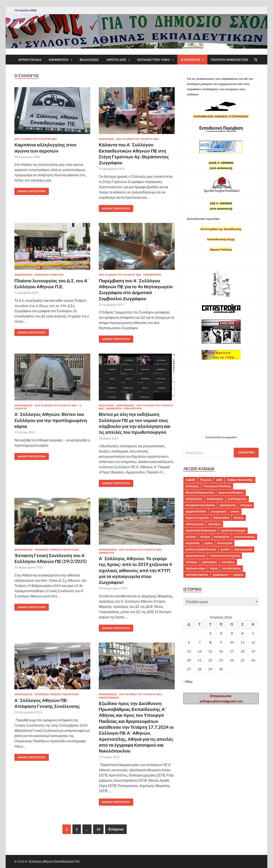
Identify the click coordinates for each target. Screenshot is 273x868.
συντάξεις (228, 562)
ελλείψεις (215, 524)
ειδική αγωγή (195, 524)
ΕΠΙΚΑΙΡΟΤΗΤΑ (152, 275)
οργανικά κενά (195, 556)
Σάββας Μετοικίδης (240, 480)
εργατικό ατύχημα (233, 530)
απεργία (246, 505)
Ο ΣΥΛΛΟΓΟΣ (190, 60)
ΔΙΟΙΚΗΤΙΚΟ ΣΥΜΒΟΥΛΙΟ (49, 275)
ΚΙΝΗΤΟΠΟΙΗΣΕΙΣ (109, 698)
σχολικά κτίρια (195, 568)
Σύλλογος (192, 486)
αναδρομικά (215, 499)
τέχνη (214, 568)
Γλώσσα (206, 480)
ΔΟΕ (219, 480)
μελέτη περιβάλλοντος (201, 549)
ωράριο (238, 575)
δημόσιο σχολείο (197, 518)
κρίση (209, 543)
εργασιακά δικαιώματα (201, 530)
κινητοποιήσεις (244, 537)
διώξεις (239, 518)
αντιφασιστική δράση (200, 505)
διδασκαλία (221, 518)
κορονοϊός (193, 543)
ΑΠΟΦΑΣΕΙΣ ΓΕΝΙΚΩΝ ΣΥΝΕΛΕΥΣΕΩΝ (57, 550)
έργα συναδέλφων (231, 492)
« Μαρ (188, 681)
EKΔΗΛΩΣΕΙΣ (89, 60)
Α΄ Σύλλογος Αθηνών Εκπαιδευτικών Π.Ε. (53, 861)
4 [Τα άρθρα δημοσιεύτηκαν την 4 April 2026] (242, 633)
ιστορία (191, 537)
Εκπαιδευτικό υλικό (154, 60)
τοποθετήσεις (231, 568)
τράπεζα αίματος (197, 575)
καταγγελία (222, 537)
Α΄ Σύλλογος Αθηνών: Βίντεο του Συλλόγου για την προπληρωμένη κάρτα (51, 420)
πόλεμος (192, 562)
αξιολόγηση (228, 505)
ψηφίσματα (221, 575)
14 (98, 829)
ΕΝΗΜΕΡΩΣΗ (59, 60)
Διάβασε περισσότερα (30, 190)
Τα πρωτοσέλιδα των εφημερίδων (221, 437)
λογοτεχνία (225, 543)
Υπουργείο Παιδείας (217, 486)
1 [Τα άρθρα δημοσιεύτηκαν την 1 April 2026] (210, 633)
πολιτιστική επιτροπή (225, 556)
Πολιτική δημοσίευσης (230, 60)
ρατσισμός (209, 562)
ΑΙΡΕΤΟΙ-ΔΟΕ (116, 60)
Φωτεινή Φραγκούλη (200, 492)
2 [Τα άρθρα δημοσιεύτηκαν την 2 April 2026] (221, 633)
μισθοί (225, 549)
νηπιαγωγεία (243, 549)
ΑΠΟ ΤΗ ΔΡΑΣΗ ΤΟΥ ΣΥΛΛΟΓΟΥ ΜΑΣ (36, 139)
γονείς (235, 511)
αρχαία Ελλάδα (196, 511)
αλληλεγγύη (194, 499)
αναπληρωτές (237, 499)
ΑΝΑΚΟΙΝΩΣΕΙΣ (23, 275)
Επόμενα (116, 829)
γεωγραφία (218, 511)
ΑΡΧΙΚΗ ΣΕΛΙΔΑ (30, 60)
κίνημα (205, 537)
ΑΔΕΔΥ (190, 480)
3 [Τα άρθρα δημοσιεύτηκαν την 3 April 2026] (232, 633)
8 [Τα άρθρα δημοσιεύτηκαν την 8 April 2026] (210, 642)
